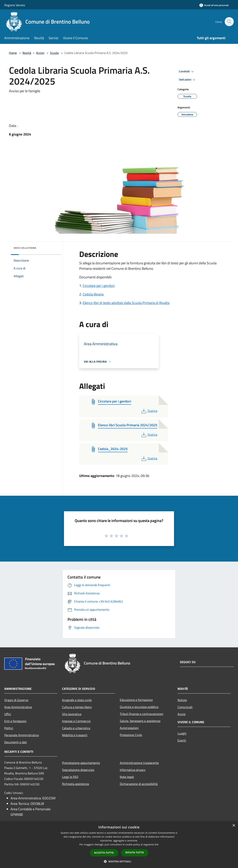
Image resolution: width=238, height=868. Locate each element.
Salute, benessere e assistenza (140, 721)
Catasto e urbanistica (76, 728)
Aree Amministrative (18, 707)
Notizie (182, 700)
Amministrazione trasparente (139, 763)
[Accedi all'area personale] (214, 5)
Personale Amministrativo (22, 735)
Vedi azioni (188, 80)
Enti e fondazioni (15, 721)
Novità (27, 53)
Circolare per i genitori (99, 286)
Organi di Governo (16, 700)
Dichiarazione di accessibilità (139, 784)
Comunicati (185, 707)
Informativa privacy (133, 770)
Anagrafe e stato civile (77, 700)
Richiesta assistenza (75, 784)
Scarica (149, 411)
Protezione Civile (131, 735)
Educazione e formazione (136, 700)
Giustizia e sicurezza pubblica (139, 707)
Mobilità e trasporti (75, 735)
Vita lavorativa (72, 714)
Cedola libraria (93, 294)
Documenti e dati (16, 742)
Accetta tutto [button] (104, 853)
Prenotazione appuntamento (81, 763)
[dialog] (119, 845)
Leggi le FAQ (70, 777)
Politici (9, 728)
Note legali (127, 777)
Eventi (182, 740)
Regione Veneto (15, 5)
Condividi (187, 72)
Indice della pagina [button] (25, 248)
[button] (119, 861)
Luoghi (182, 733)
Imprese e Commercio (76, 721)
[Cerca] (229, 22)
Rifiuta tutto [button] (135, 853)
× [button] (234, 826)
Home (13, 53)
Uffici (8, 714)
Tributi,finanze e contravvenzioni (142, 714)
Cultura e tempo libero (77, 707)
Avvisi (40, 53)
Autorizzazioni (129, 728)
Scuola (54, 53)
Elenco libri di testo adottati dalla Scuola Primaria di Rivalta (126, 303)
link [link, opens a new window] (157, 845)
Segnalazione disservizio (78, 770)
